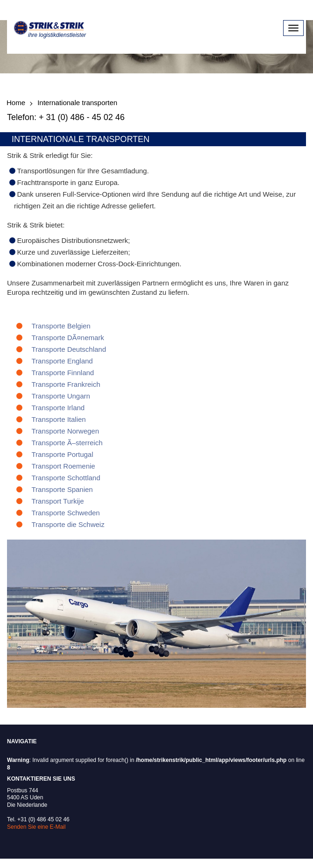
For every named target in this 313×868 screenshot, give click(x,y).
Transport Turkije (58, 501)
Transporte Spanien (62, 489)
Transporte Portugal (63, 454)
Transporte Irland (58, 408)
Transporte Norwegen (66, 431)
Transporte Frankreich (66, 384)
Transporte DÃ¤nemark (68, 338)
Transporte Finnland (63, 373)
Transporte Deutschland (69, 349)
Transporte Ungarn (61, 396)
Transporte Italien (59, 419)
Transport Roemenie (64, 466)
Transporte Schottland (66, 478)
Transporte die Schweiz (68, 524)
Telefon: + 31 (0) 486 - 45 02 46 (66, 117)
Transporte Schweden (66, 513)
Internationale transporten (77, 103)
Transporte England (62, 361)
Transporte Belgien (61, 326)
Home (16, 103)
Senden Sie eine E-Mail (36, 827)
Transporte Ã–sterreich (67, 443)
